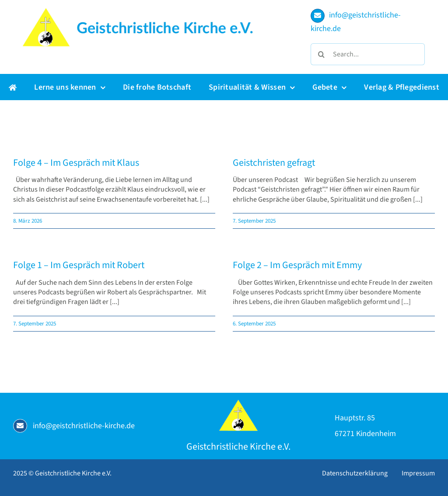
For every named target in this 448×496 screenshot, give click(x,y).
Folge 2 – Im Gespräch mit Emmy (297, 265)
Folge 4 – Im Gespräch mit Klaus (76, 163)
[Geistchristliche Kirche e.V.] (238, 403)
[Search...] (368, 54)
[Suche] (322, 54)
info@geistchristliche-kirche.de (84, 426)
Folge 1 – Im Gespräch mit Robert (79, 265)
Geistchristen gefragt (274, 163)
